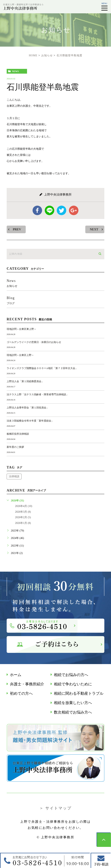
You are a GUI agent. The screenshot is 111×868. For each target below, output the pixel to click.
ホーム (16, 675)
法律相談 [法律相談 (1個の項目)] (14, 476)
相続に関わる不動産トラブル (79, 693)
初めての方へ (21, 693)
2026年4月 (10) (24, 506)
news (15, 71)
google (74, 210)
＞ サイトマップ (55, 808)
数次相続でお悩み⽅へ (73, 712)
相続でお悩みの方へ (71, 675)
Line (50, 210)
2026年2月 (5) (23, 517)
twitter (61, 210)
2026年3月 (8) (23, 512)
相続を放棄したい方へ (73, 703)
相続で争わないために (73, 684)
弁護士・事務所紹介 (27, 684)
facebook (37, 210)
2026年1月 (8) (23, 523)
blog (55, 300)
